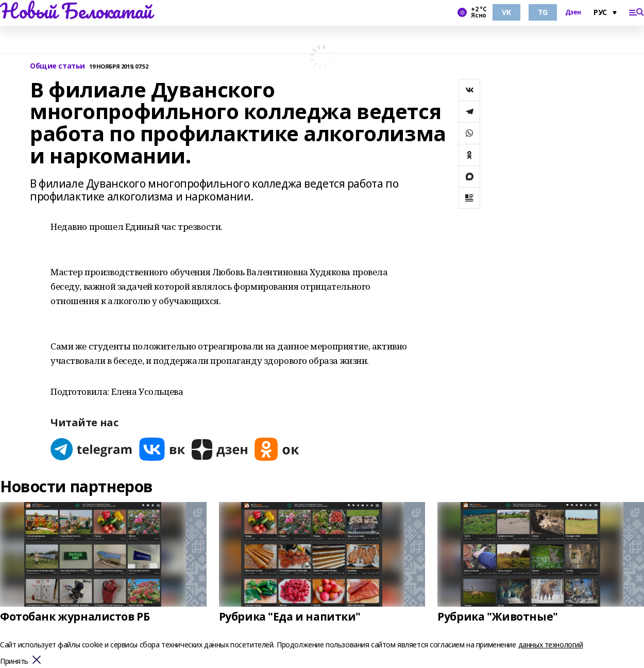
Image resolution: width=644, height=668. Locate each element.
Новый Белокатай (76, 11)
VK (506, 12)
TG (543, 12)
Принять (14, 662)
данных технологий (551, 645)
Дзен (573, 12)
